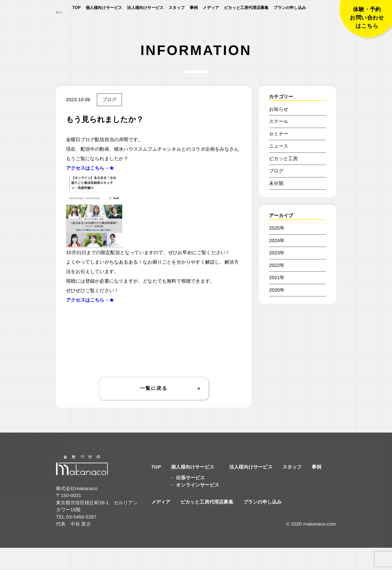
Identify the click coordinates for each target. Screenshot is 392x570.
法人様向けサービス (145, 20)
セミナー (279, 156)
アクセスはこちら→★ (90, 190)
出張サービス (190, 500)
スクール (279, 144)
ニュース (279, 168)
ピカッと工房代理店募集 (246, 20)
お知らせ (279, 131)
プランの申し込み (290, 20)
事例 (194, 20)
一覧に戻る (154, 410)
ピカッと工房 (283, 181)
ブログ (109, 122)
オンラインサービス (198, 507)
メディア (211, 20)
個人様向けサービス (104, 20)
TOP (76, 20)
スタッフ (177, 20)
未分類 (276, 206)
